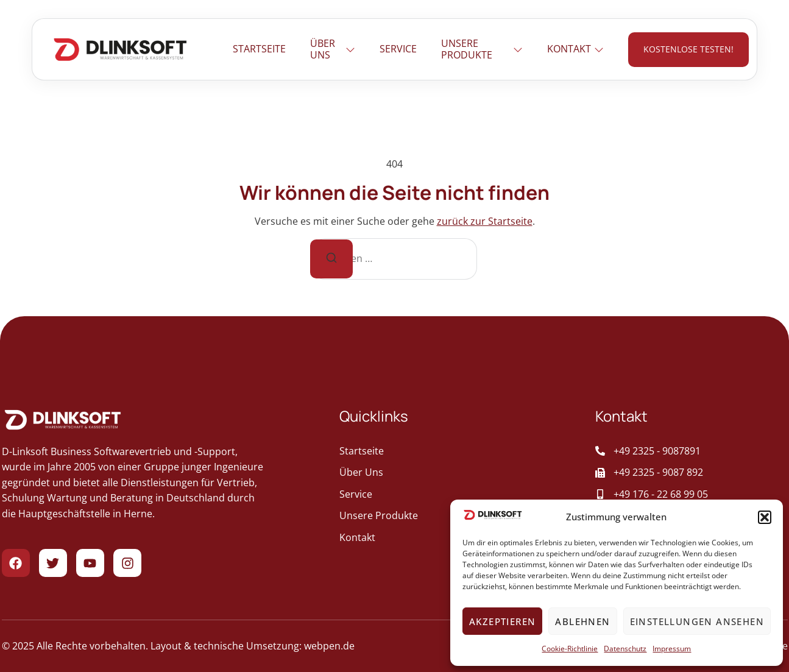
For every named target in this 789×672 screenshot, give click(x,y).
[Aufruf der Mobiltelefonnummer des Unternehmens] (691, 495)
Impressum (672, 649)
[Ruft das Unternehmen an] (691, 451)
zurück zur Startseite (485, 221)
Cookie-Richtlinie (570, 649)
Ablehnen (582, 621)
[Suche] (331, 259)
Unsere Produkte (482, 49)
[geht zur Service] (455, 495)
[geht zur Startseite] (455, 451)
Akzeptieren (502, 621)
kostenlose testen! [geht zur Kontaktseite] (688, 49)
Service (398, 49)
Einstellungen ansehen (697, 621)
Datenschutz (625, 649)
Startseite (259, 49)
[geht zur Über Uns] (455, 473)
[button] (765, 517)
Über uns (333, 49)
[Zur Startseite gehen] (120, 49)
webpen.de (329, 646)
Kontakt (575, 49)
